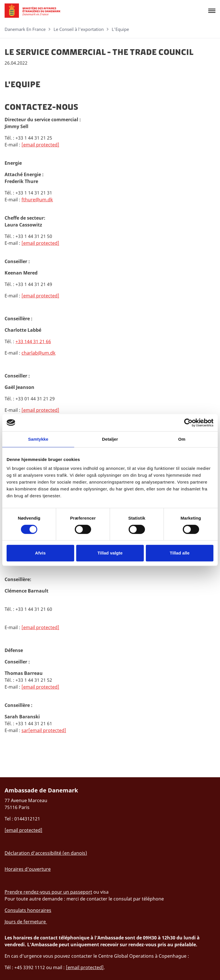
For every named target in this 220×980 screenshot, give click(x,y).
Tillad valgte (110, 553)
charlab (30, 353)
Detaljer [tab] (110, 439)
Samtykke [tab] (38, 439)
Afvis (40, 553)
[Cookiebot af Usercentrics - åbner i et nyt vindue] (188, 423)
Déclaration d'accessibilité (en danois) (46, 853)
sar (25, 730)
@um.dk (44, 200)
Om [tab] (182, 439)
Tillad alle (180, 553)
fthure (28, 200)
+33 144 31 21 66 (33, 341)
